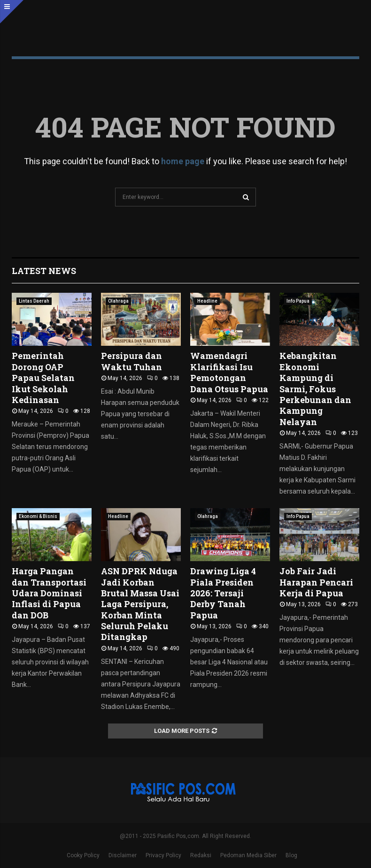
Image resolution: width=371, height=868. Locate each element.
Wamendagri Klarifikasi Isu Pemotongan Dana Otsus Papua (229, 372)
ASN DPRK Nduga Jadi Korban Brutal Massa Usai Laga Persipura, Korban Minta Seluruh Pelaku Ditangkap (140, 604)
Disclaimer (123, 855)
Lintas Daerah (34, 301)
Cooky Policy (83, 855)
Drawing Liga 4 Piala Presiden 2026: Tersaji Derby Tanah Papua (223, 593)
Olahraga (118, 301)
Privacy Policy (163, 855)
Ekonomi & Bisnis (38, 516)
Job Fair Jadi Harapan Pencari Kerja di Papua (316, 582)
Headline (207, 301)
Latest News (44, 271)
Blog (291, 855)
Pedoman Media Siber (248, 855)
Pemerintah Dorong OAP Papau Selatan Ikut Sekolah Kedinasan (43, 378)
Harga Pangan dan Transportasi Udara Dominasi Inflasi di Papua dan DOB (49, 593)
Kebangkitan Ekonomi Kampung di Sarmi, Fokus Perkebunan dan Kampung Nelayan (315, 388)
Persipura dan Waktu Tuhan (131, 361)
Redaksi (201, 855)
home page (183, 161)
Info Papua (298, 301)
